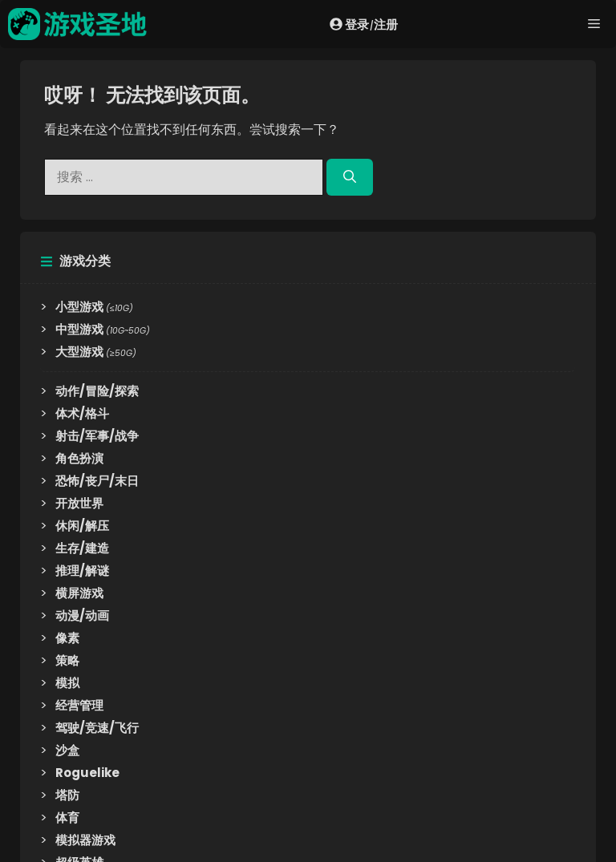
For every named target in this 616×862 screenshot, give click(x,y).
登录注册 (364, 24)
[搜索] (350, 177)
